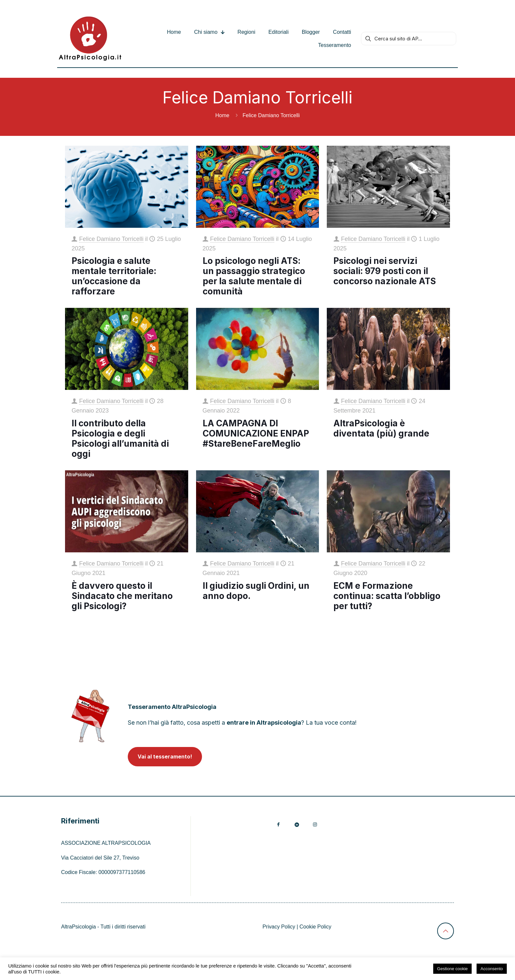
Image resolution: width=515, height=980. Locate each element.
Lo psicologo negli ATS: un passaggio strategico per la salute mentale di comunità (254, 276)
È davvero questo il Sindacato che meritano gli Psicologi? (122, 596)
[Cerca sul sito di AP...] (409, 39)
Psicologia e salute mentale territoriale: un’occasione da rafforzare (114, 276)
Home (222, 115)
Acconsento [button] (492, 969)
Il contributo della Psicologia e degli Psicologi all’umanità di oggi (120, 438)
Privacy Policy (279, 927)
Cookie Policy (315, 927)
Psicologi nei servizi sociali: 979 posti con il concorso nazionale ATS (385, 271)
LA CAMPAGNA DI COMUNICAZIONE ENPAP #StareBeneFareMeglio (256, 433)
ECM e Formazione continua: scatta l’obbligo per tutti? (387, 596)
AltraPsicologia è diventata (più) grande (381, 428)
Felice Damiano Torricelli (111, 239)
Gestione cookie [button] (452, 969)
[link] (90, 716)
